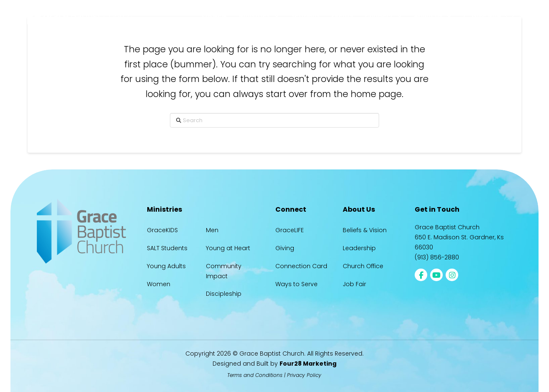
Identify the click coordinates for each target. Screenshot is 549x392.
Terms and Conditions (255, 375)
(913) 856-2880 (437, 257)
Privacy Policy (304, 375)
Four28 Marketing (308, 364)
